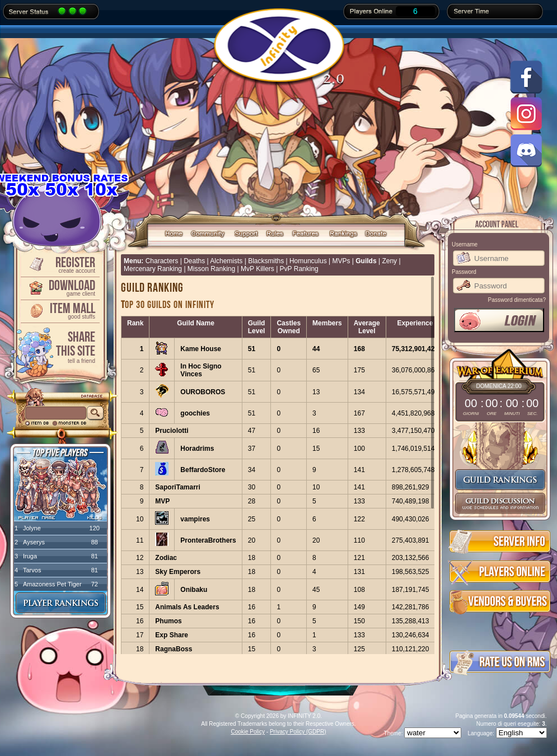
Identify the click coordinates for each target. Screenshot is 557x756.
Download (59, 287)
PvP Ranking (299, 269)
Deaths (194, 261)
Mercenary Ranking (153, 269)
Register (59, 264)
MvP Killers (258, 269)
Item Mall (59, 310)
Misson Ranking (211, 269)
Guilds (366, 261)
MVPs (341, 261)
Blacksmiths (266, 261)
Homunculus (308, 261)
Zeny (389, 261)
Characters (162, 261)
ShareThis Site (59, 346)
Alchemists (226, 261)
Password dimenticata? (517, 300)
